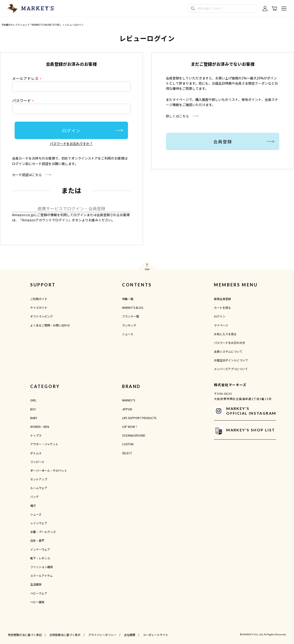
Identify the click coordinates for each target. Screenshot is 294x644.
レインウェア (39, 523)
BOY (33, 409)
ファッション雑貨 (42, 567)
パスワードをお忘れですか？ (71, 144)
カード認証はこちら (27, 175)
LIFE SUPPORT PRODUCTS (139, 418)
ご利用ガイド (39, 299)
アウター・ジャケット (44, 444)
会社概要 (130, 635)
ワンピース (37, 462)
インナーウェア (40, 549)
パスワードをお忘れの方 (230, 343)
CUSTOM (128, 444)
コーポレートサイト (156, 635)
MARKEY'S (129, 400)
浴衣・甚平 (37, 540)
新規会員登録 (222, 299)
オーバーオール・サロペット (49, 470)
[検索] (193, 8)
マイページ (221, 325)
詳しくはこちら (177, 116)
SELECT (127, 453)
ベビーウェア (39, 593)
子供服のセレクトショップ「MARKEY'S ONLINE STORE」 (32, 25)
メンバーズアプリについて (231, 369)
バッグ (34, 497)
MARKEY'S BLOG (133, 308)
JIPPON (127, 409)
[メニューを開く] (284, 8)
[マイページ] (265, 8)
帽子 (33, 506)
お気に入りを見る (225, 334)
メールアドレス (28, 78)
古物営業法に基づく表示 (65, 635)
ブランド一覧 (131, 316)
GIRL (33, 400)
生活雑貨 (36, 584)
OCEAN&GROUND (134, 435)
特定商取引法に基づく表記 (25, 635)
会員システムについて (228, 351)
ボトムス (36, 453)
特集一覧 (128, 299)
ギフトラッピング (42, 316)
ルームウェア (39, 488)
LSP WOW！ (130, 427)
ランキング (129, 325)
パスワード (24, 100)
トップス (36, 435)
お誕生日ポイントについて (231, 360)
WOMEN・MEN (40, 427)
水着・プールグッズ (43, 532)
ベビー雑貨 (37, 602)
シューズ (36, 514)
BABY (34, 418)
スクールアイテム (41, 576)
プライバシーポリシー (102, 635)
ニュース (128, 334)
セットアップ (39, 479)
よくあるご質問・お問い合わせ (50, 325)
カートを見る (222, 308)
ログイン (220, 316)
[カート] (274, 8)
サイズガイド (39, 308)
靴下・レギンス (40, 558)
